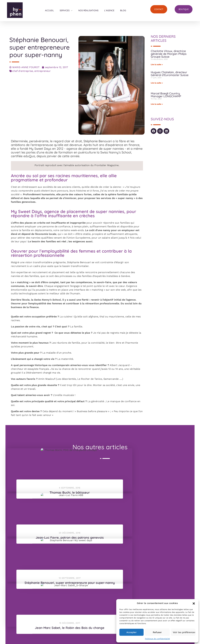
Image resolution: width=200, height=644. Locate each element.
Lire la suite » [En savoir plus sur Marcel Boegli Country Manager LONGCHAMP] (157, 104)
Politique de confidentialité (157, 639)
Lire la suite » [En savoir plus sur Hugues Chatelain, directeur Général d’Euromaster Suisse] (157, 83)
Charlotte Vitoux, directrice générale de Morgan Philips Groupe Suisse (169, 54)
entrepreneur (42, 71)
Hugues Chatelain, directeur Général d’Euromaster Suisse (170, 74)
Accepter (131, 632)
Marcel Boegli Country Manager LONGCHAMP (166, 95)
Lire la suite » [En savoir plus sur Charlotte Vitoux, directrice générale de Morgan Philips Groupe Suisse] (157, 65)
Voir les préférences (184, 632)
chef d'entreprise (23, 71)
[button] (194, 603)
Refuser (157, 632)
